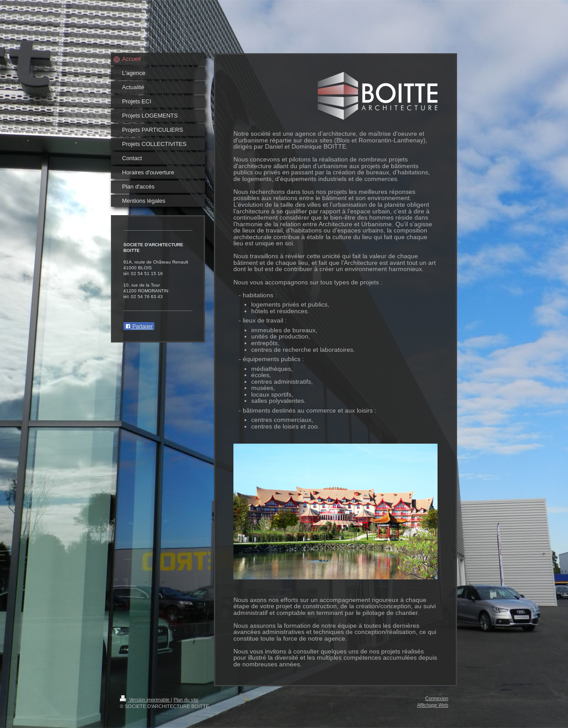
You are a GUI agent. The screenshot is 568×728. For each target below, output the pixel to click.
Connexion (437, 698)
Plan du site (186, 700)
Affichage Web (433, 705)
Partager (139, 327)
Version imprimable (145, 700)
